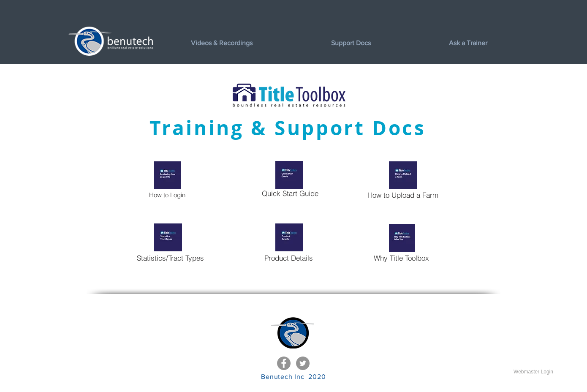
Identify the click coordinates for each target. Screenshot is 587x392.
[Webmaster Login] (533, 372)
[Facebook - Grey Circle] (284, 363)
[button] (384, 43)
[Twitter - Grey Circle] (303, 363)
